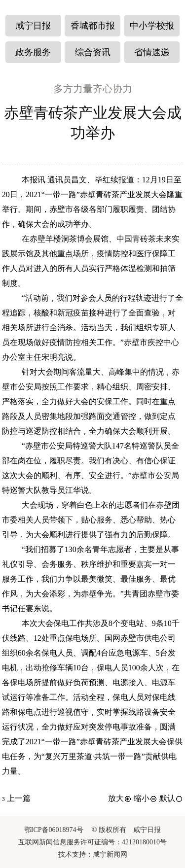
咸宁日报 (33, 26)
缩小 (146, 798)
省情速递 (152, 52)
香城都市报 (93, 26)
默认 (171, 798)
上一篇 (16, 798)
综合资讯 (93, 52)
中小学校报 (152, 26)
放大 (120, 798)
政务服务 (33, 52)
